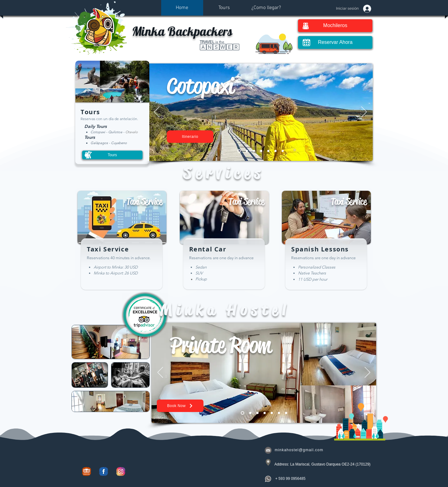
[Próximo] (364, 112)
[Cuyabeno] (247, 151)
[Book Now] (180, 406)
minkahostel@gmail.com (299, 450)
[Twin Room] (257, 413)
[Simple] (286, 413)
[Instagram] (121, 471)
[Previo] (157, 112)
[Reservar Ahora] (335, 42)
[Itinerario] (190, 137)
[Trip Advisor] (86, 471)
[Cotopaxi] (239, 151)
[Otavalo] (268, 151)
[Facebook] (104, 471)
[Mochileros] (335, 26)
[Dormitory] (265, 413)
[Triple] (272, 413)
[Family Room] (250, 413)
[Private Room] (243, 413)
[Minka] (279, 413)
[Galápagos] (275, 151)
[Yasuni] (261, 151)
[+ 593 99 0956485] (291, 479)
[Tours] (112, 155)
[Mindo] (283, 151)
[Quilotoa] (254, 151)
